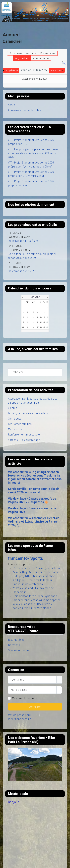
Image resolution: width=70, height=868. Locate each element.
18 (28, 322)
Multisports (15, 429)
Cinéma (13, 408)
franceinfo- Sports (25, 558)
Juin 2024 (35, 297)
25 (28, 327)
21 (41, 322)
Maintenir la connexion (26, 698)
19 (33, 322)
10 (23, 317)
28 (41, 327)
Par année (16, 53)
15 (44, 317)
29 (44, 327)
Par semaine (48, 53)
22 (44, 322)
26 (33, 327)
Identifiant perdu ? (19, 719)
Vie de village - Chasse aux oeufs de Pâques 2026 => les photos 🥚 (32, 500)
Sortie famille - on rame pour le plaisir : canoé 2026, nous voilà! (34, 491)
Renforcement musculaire (24, 435)
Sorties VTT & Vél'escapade (24, 440)
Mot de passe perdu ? (21, 715)
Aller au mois (41, 58)
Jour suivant (56, 70)
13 (38, 317)
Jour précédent (12, 70)
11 (28, 317)
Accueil (12, 105)
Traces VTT (14, 645)
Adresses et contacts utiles (24, 110)
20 (38, 322)
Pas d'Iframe (35, 765)
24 (23, 327)
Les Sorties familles (20, 424)
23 (47, 322)
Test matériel (16, 640)
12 (33, 317)
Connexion (35, 707)
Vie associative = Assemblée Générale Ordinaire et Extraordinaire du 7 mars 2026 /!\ (34, 522)
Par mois (31, 53)
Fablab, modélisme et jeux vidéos (28, 413)
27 (38, 327)
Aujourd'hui (22, 58)
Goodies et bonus (19, 650)
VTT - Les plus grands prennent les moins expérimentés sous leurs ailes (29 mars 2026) (33, 153)
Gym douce (15, 419)
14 (41, 317)
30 (47, 327)
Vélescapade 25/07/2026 (23, 271)
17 (23, 322)
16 (47, 317)
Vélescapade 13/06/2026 (23, 241)
